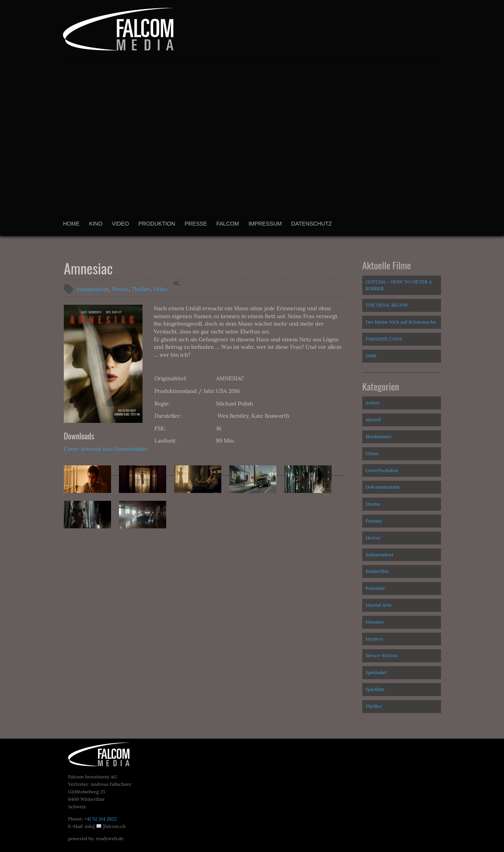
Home (71, 224)
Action (372, 403)
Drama (373, 504)
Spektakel (376, 672)
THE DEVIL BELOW (387, 305)
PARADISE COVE (384, 339)
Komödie (375, 588)
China (372, 453)
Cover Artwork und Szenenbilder (106, 449)
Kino (96, 224)
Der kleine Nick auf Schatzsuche (401, 322)
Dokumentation (383, 487)
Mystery (374, 639)
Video (120, 224)
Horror (373, 538)
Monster (375, 622)
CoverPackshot (382, 470)
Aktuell (373, 420)
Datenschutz (312, 224)
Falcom (228, 224)
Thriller (141, 289)
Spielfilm (375, 689)
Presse (196, 224)
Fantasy (374, 521)
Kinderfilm (377, 571)
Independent (92, 289)
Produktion (157, 224)
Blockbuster (379, 436)
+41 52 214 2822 (100, 819)
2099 (371, 356)
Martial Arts (378, 605)
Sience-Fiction (381, 655)
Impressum (265, 224)
